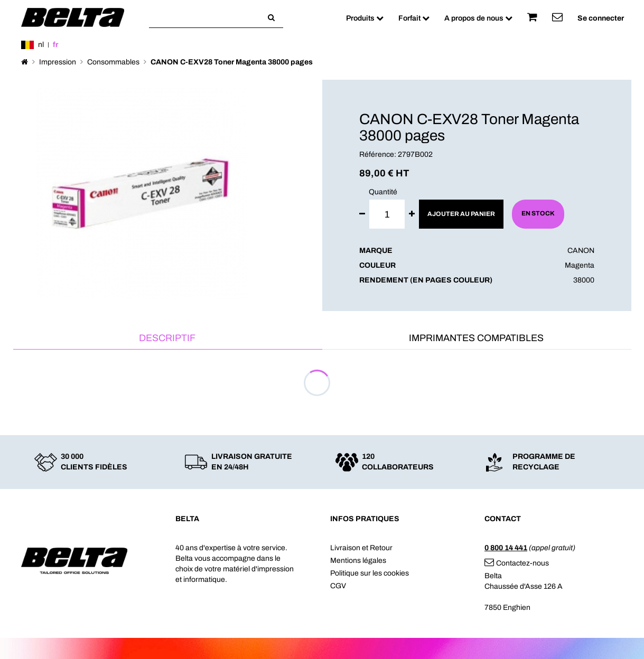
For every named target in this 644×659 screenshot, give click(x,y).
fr (55, 45)
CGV (338, 586)
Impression (58, 62)
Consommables (113, 62)
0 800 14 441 (506, 548)
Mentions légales (358, 561)
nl (41, 45)
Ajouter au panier (461, 214)
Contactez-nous (517, 563)
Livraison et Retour (361, 548)
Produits (365, 18)
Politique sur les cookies (370, 573)
